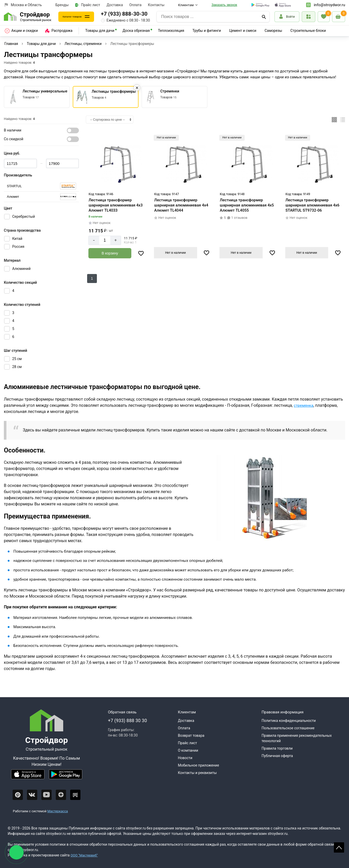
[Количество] (105, 240)
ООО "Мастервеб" (85, 855)
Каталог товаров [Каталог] (77, 17)
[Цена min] (20, 163)
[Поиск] (264, 17)
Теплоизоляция (171, 31)
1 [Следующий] (92, 278)
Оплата (135, 5)
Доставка (115, 5)
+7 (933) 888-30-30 (135, 14)
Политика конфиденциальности (289, 721)
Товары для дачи (100, 31)
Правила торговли (277, 748)
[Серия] (41, 186)
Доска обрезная (136, 31)
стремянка (304, 405)
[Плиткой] (334, 120)
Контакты (156, 5)
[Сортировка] (110, 120)
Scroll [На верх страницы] (339, 847)
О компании (188, 750)
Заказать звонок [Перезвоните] (224, 5)
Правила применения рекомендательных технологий (297, 738)
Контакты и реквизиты (197, 773)
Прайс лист (88, 5)
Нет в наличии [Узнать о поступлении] (176, 252)
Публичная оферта (277, 756)
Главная (11, 44)
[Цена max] (63, 163)
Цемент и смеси (243, 31)
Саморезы (273, 31)
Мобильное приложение (198, 765)
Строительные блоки (308, 31)
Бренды (62, 5)
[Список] (343, 120)
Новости (185, 758)
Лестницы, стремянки (83, 44)
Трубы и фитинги (207, 31)
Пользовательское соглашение (288, 728)
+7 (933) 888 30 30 (127, 720)
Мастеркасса (58, 811)
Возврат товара (191, 735)
